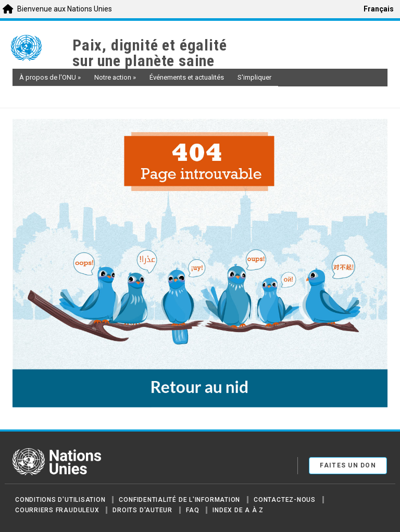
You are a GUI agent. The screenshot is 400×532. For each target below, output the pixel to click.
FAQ (192, 510)
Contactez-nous (285, 500)
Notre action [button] (115, 77)
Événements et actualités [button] (187, 77)
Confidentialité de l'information (179, 500)
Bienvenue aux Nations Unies (65, 9)
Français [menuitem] (379, 9)
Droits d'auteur (142, 510)
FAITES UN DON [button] (348, 465)
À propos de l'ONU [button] (50, 77)
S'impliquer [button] (254, 77)
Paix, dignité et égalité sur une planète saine (149, 53)
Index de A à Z (238, 510)
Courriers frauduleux (57, 510)
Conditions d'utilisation (60, 500)
